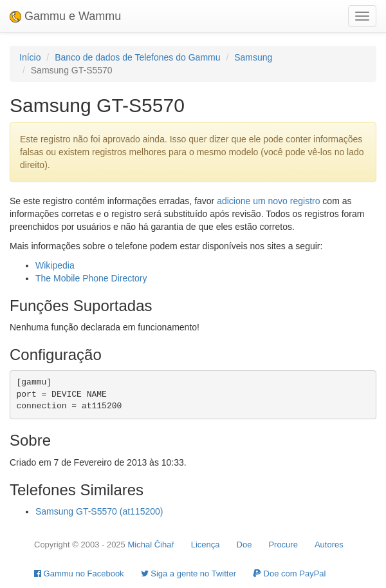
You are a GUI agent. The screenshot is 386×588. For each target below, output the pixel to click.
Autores (329, 545)
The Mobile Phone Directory (91, 278)
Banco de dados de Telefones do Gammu (137, 57)
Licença (206, 545)
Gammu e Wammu (65, 16)
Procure (283, 545)
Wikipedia (55, 265)
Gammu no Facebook (79, 574)
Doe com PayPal (289, 574)
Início (30, 57)
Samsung (253, 57)
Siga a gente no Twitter (188, 574)
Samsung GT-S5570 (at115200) (99, 511)
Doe (244, 545)
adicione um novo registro (268, 201)
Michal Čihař (151, 545)
